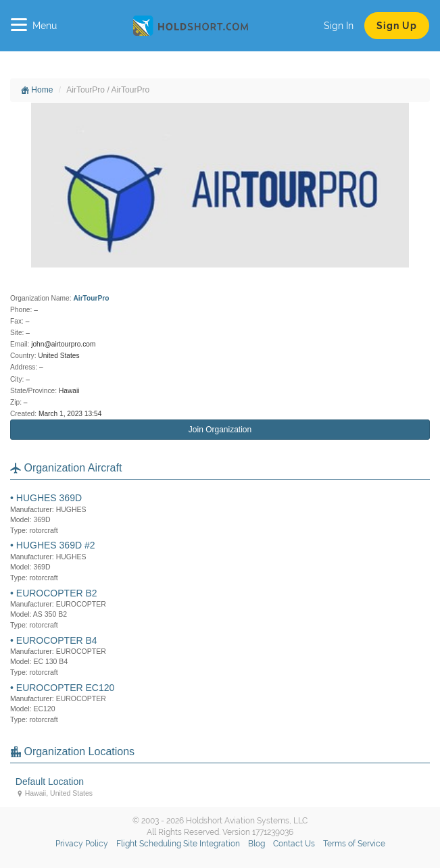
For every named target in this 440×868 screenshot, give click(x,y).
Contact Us (294, 844)
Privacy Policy (82, 844)
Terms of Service (354, 844)
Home (37, 90)
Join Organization (220, 430)
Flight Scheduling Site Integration (178, 844)
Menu (34, 26)
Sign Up (397, 26)
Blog (256, 844)
